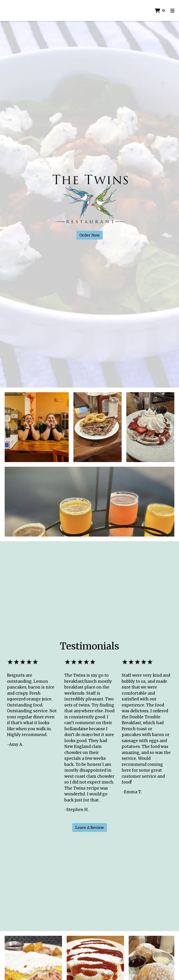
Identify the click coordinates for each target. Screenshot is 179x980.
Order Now (90, 235)
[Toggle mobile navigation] (172, 10)
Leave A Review (90, 828)
